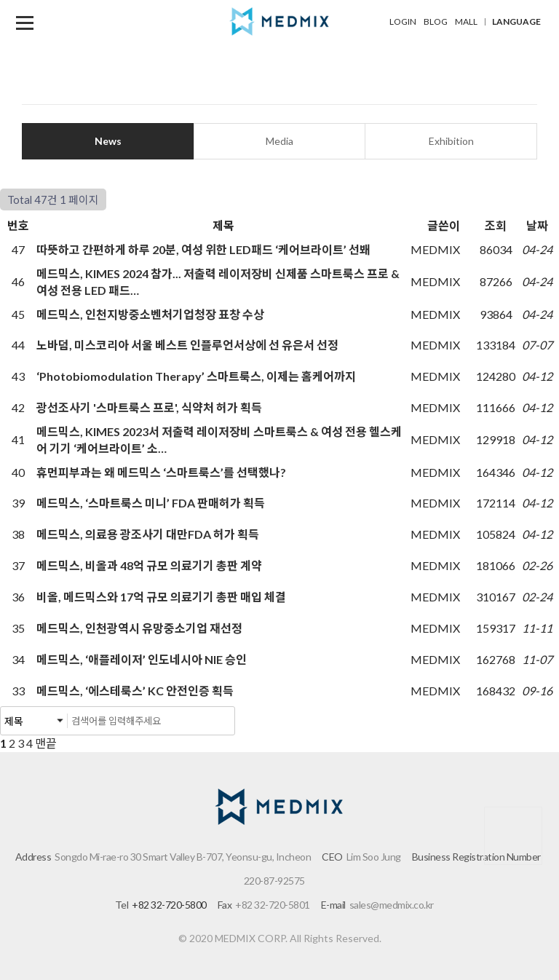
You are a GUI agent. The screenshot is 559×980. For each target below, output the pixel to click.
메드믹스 (279, 22)
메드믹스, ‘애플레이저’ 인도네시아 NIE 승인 (143, 659)
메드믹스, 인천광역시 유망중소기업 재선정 (140, 628)
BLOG (436, 21)
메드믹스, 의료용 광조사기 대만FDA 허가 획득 (149, 534)
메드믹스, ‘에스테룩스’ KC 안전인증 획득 (136, 691)
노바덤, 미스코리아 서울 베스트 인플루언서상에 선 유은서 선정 (189, 345)
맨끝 (46, 743)
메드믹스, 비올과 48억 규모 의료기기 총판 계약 (150, 565)
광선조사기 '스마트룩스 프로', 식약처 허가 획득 (150, 407)
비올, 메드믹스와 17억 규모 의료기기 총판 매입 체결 (162, 597)
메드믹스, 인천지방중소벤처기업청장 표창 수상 (151, 314)
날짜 (537, 225)
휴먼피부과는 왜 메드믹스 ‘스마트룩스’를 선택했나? (162, 472)
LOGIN (403, 21)
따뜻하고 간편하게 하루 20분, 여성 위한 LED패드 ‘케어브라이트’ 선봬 (205, 249)
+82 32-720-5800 (169, 905)
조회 (496, 225)
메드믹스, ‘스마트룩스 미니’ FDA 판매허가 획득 (152, 503)
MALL (466, 21)
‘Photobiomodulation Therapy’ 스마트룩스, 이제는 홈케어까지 (197, 376)
